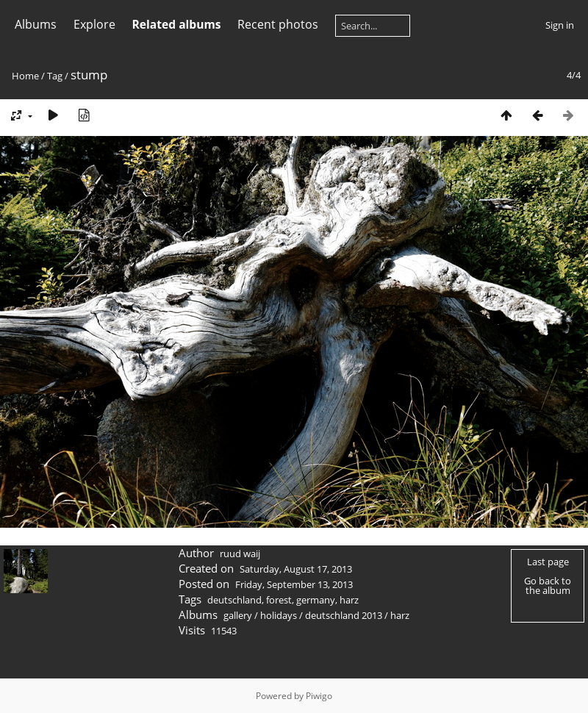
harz (349, 600)
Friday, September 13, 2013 (294, 584)
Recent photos (278, 24)
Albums (36, 24)
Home (25, 76)
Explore (94, 24)
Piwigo (319, 696)
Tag (55, 76)
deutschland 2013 (344, 615)
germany (316, 600)
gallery (238, 615)
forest (279, 600)
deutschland (234, 600)
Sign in (560, 25)
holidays (279, 615)
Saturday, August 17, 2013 (296, 569)
